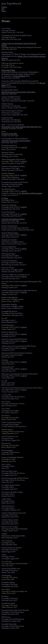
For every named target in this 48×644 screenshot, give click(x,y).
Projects (4, 7)
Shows (4, 11)
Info (3, 9)
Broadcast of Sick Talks (9, 134)
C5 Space (5, 198)
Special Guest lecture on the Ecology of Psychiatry (19, 92)
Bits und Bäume (20, 76)
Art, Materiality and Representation (31, 193)
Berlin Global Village (8, 70)
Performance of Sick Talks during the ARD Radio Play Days (22, 127)
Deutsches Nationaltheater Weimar (13, 219)
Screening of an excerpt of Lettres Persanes (16, 141)
